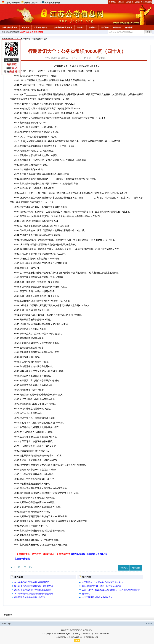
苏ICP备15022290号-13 (102, 634)
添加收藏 (148, 2)
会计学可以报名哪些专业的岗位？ (97, 597)
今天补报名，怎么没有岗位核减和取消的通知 (102, 582)
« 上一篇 (16, 567)
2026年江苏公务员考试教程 (32, 32)
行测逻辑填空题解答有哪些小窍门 (29, 597)
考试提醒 (136, 568)
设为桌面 (130, 2)
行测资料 (93, 28)
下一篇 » (28, 567)
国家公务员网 (7, 32)
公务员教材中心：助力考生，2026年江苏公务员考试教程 (62, 554)
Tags (9, 624)
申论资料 (81, 28)
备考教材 (129, 28)
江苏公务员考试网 (10, 28)
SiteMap (121, 2)
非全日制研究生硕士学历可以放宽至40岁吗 (101, 586)
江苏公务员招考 (40, 28)
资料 (46, 39)
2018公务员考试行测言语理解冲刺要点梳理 (34, 594)
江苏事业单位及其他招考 (62, 28)
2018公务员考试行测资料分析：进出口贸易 (34, 586)
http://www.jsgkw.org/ (65, 634)
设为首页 (139, 2)
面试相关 (105, 28)
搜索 (149, 32)
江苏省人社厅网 (31, 3)
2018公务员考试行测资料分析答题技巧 (32, 582)
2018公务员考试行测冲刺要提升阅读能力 (33, 590)
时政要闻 (26, 28)
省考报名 (86, 594)
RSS (4, 624)
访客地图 (112, 2)
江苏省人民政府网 (12, 3)
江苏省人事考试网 (53, 3)
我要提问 (102, 58)
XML (97, 637)
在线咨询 (117, 28)
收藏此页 (124, 568)
